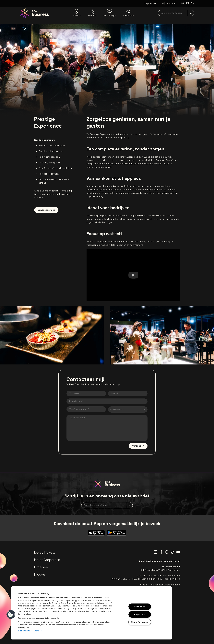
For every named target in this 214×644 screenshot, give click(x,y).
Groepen (41, 567)
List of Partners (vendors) (31, 631)
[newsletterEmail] (107, 505)
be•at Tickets (45, 552)
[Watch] (133, 275)
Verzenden (138, 446)
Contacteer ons (46, 210)
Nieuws (40, 574)
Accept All (140, 607)
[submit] (191, 13)
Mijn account (169, 3)
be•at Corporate (47, 560)
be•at (177, 561)
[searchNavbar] (176, 13)
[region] (92, 613)
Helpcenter (150, 3)
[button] (11, 615)
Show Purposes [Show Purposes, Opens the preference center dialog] (140, 622)
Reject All (140, 614)
